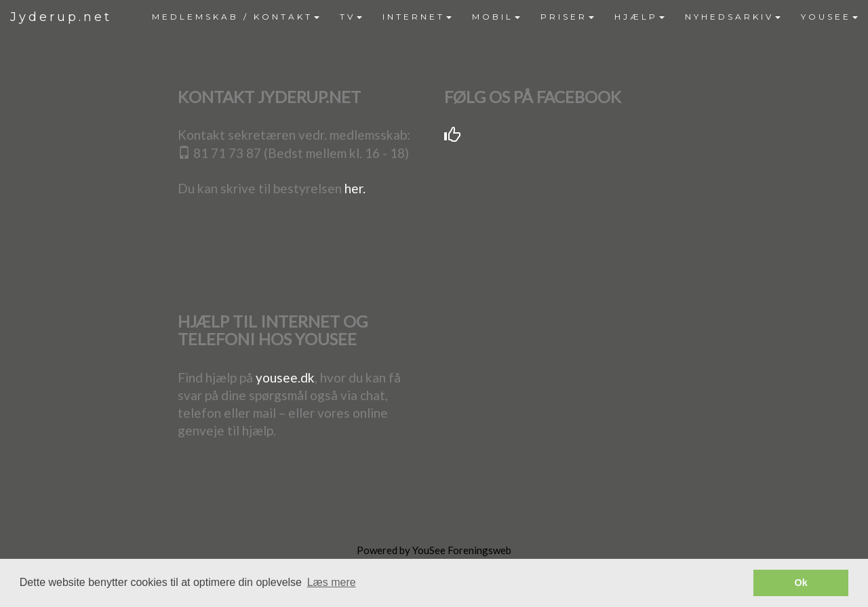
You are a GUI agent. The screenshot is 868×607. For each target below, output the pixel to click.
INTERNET (417, 17)
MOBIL (496, 17)
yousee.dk (285, 377)
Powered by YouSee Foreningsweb (434, 550)
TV (351, 17)
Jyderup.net (61, 17)
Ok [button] (801, 583)
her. (355, 188)
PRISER (567, 17)
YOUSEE (829, 17)
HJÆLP (639, 17)
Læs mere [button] (332, 582)
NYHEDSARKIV (733, 17)
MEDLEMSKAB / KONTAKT (236, 17)
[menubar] (505, 17)
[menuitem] (236, 17)
